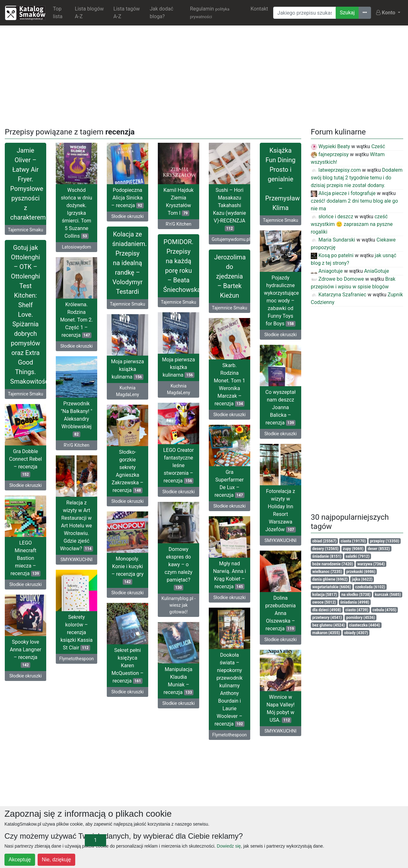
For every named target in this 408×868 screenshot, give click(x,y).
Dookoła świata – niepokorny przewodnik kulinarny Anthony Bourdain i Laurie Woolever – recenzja (229, 689)
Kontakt (259, 9)
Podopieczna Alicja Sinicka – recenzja (127, 198)
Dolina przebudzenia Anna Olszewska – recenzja (280, 613)
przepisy (385, 541)
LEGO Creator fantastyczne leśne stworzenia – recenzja (178, 465)
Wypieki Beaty (330, 146)
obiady (356, 633)
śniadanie (327, 556)
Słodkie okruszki (127, 216)
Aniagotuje (327, 271)
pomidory (361, 618)
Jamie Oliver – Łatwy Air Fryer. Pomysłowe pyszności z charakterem (28, 184)
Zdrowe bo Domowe (337, 279)
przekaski (361, 572)
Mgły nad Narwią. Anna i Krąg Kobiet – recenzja (229, 575)
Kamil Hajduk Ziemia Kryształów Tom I (178, 202)
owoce (324, 602)
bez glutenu (329, 625)
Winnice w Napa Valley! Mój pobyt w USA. (280, 709)
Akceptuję (20, 860)
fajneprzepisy (330, 154)
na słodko (356, 595)
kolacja (325, 595)
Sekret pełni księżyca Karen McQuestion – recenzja (127, 665)
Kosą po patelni (332, 255)
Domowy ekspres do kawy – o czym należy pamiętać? (178, 568)
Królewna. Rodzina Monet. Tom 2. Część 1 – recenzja (77, 320)
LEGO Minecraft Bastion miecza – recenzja (25, 558)
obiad (324, 541)
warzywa (371, 564)
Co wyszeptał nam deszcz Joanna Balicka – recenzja (281, 407)
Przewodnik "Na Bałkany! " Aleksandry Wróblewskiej (77, 419)
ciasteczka (364, 625)
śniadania (355, 602)
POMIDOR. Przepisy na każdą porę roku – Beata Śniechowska (181, 266)
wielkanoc (327, 572)
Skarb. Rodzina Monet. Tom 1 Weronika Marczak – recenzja (229, 384)
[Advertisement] (204, 75)
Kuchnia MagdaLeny (179, 389)
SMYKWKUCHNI (281, 540)
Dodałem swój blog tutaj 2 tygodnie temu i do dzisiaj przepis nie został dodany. (357, 178)
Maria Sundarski (333, 240)
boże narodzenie (333, 564)
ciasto (357, 610)
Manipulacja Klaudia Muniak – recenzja (178, 681)
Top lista (58, 13)
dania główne (330, 579)
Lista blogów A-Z (89, 13)
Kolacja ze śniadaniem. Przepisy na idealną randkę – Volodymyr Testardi (130, 263)
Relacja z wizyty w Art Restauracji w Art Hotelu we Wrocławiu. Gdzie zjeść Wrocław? (76, 526)
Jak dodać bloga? (162, 13)
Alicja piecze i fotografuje (343, 193)
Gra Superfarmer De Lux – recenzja (229, 484)
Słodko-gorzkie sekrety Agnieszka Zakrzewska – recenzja (127, 471)
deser (379, 549)
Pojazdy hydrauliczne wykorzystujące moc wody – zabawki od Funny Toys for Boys (281, 301)
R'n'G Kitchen (178, 224)
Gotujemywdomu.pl (231, 239)
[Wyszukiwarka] (305, 13)
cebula (385, 610)
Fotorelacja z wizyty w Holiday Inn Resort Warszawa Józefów (280, 510)
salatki (357, 556)
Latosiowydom (76, 247)
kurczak (388, 595)
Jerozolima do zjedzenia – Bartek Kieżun (230, 276)
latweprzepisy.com (336, 170)
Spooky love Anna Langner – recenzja (26, 653)
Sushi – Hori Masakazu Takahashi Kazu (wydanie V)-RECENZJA (229, 209)
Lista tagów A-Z (127, 13)
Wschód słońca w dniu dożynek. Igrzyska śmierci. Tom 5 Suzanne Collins (76, 213)
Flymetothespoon (76, 659)
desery (325, 549)
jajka (362, 579)
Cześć (378, 146)
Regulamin (210, 12)
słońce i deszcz (332, 217)
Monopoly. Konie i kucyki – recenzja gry (127, 570)
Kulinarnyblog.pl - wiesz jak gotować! (178, 605)
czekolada (370, 587)
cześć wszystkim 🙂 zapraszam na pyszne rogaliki (352, 224)
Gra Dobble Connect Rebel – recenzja (26, 463)
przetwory (327, 618)
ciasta (353, 541)
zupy (353, 549)
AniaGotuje (376, 271)
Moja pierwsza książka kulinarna (178, 367)
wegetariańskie (332, 587)
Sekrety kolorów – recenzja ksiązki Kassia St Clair (77, 632)
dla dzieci (327, 610)
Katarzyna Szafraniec (339, 295)
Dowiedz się (229, 846)
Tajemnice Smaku (26, 230)
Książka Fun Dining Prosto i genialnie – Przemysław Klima (282, 179)
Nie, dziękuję (56, 860)
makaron (326, 633)
